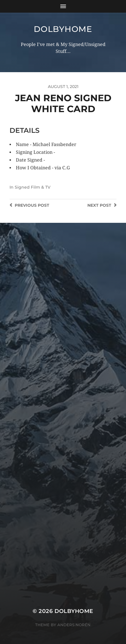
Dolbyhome (63, 29)
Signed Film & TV (33, 187)
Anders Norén (74, 625)
